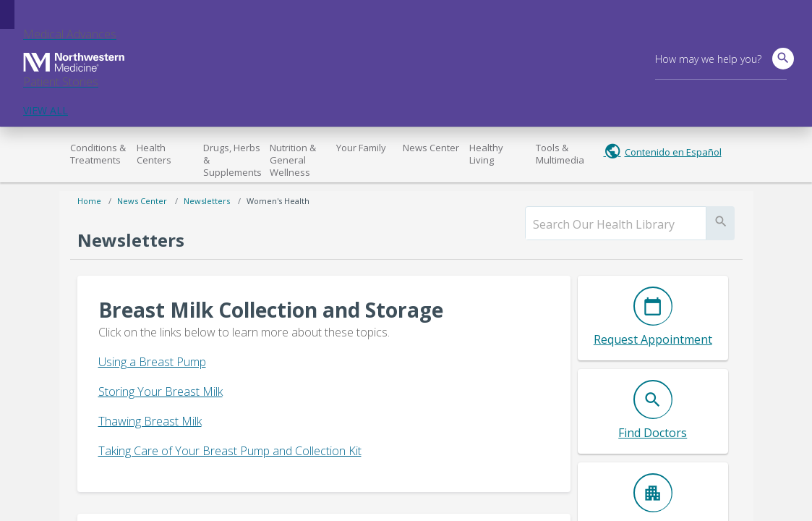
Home (89, 201)
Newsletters (207, 201)
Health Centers (154, 154)
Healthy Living (486, 154)
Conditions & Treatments (98, 154)
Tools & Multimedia (560, 154)
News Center (431, 148)
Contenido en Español (673, 152)
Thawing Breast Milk (150, 421)
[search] (616, 224)
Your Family (361, 148)
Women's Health (278, 201)
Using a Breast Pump (152, 362)
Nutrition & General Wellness (293, 160)
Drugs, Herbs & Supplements (232, 160)
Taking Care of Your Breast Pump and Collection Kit (230, 451)
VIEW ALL (46, 110)
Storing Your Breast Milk (161, 391)
